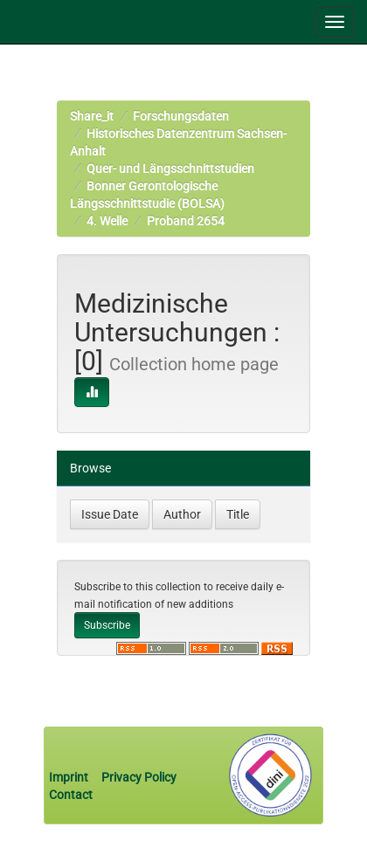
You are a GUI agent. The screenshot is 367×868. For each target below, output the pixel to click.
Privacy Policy (139, 777)
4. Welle (107, 221)
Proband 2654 (186, 221)
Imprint (70, 777)
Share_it (92, 116)
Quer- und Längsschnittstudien (170, 169)
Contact (71, 795)
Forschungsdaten (181, 116)
